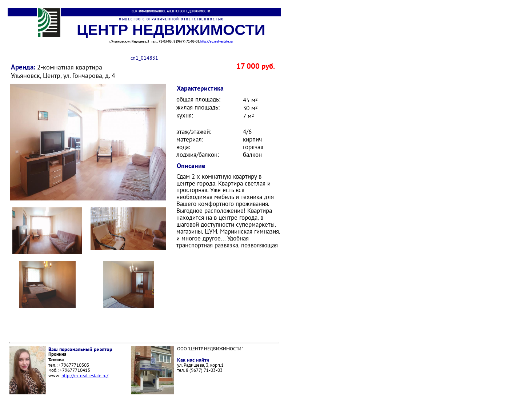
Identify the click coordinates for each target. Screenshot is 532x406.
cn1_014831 (144, 58)
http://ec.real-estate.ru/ (85, 376)
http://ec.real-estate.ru (217, 41)
